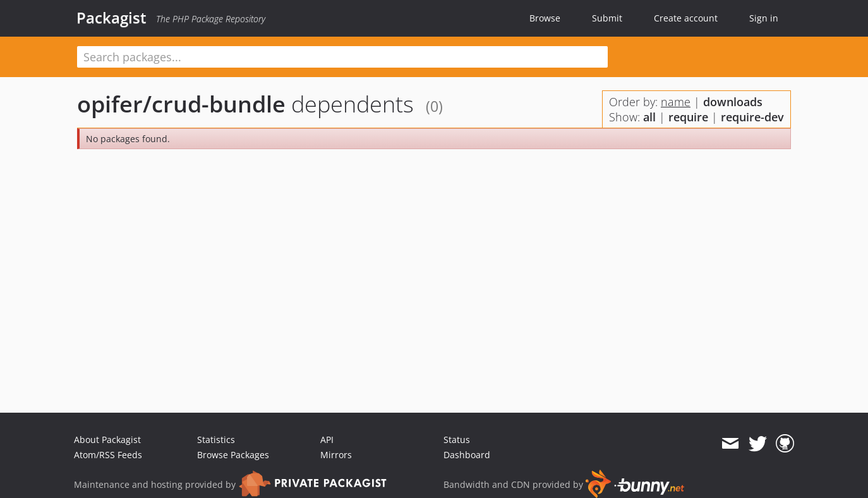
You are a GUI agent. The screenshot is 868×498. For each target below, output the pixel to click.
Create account (686, 18)
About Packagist (107, 440)
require (688, 117)
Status (457, 440)
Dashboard (467, 455)
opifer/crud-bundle (181, 104)
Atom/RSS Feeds (108, 455)
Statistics (216, 440)
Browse (545, 18)
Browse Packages (233, 455)
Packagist (112, 18)
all (649, 117)
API (327, 440)
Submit (607, 18)
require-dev (752, 117)
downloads (733, 102)
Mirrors (336, 455)
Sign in (764, 18)
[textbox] (342, 57)
